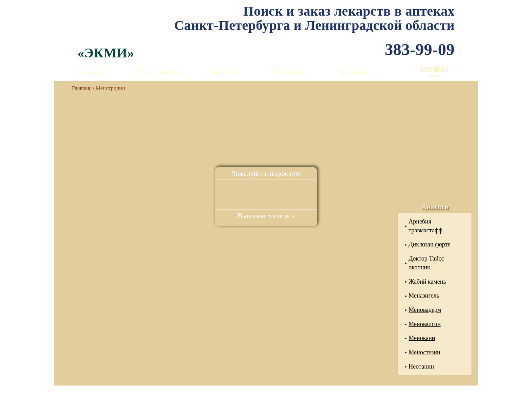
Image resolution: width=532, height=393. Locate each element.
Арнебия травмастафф (425, 226)
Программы (160, 72)
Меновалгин (424, 324)
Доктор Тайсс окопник (426, 263)
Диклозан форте (429, 244)
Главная (91, 72)
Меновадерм (425, 310)
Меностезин (424, 352)
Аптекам (224, 72)
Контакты (354, 72)
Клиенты (289, 72)
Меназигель (424, 296)
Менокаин (422, 338)
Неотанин (421, 367)
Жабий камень (427, 282)
